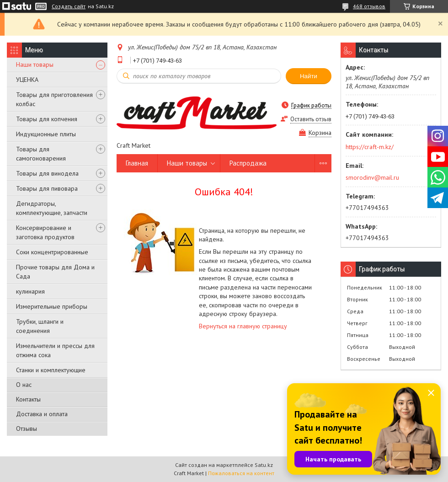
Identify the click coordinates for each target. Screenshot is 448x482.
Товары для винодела (47, 173)
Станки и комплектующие (51, 370)
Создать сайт (69, 6)
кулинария (30, 291)
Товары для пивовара (47, 188)
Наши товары (35, 64)
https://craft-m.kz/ (370, 147)
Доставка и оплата (42, 414)
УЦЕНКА (27, 80)
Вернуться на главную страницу (243, 326)
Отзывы (27, 428)
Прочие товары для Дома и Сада (55, 272)
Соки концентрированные (52, 252)
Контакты (28, 399)
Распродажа (248, 163)
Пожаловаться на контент (241, 473)
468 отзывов (369, 6)
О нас (24, 385)
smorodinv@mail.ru (372, 177)
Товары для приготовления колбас (54, 99)
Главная (137, 163)
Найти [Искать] (309, 76)
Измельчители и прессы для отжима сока (55, 350)
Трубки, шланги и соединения (40, 326)
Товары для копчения (47, 119)
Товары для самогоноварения (41, 154)
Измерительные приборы (52, 306)
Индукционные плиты (46, 134)
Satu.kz (264, 465)
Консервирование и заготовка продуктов (45, 232)
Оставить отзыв (311, 119)
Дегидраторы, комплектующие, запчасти (52, 208)
